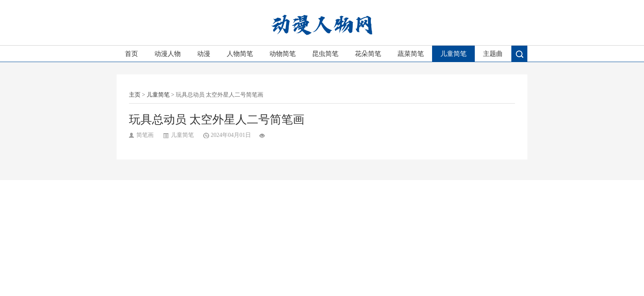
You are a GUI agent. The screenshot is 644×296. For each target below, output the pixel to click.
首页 (131, 54)
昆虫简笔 (325, 54)
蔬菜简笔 (411, 54)
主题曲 (493, 54)
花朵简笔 (368, 54)
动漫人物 (168, 54)
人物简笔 (240, 54)
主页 (135, 95)
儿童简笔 (453, 54)
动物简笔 (283, 54)
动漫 (204, 54)
